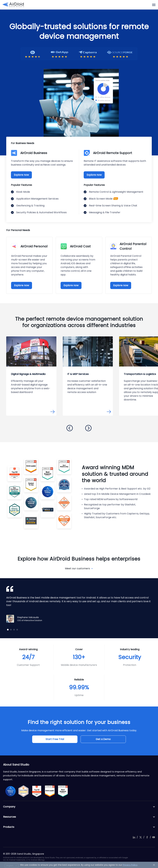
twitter (141, 837)
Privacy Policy (130, 865)
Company (79, 807)
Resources (79, 817)
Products (79, 827)
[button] (70, 428)
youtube (154, 837)
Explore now (21, 175)
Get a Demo (103, 739)
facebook (147, 837)
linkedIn (134, 837)
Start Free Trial (55, 739)
